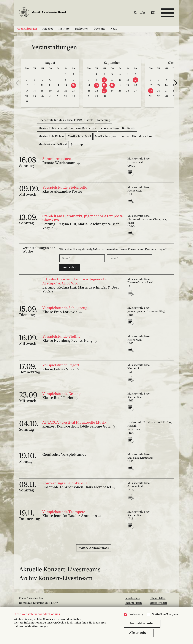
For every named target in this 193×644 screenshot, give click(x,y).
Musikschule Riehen (51, 136)
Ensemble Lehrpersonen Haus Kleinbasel (77, 487)
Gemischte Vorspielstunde (65, 455)
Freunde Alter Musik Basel (137, 136)
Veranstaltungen (27, 29)
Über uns (99, 29)
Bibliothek (82, 29)
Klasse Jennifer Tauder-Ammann (70, 516)
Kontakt (139, 13)
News (114, 29)
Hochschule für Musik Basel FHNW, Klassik (66, 120)
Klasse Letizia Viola (59, 369)
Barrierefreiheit (158, 603)
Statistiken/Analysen (165, 615)
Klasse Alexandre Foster (63, 192)
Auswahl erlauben (142, 624)
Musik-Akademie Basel (53, 145)
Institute (64, 29)
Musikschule (133, 598)
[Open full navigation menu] (167, 13)
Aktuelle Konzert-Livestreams (63, 570)
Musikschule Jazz (106, 136)
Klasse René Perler (58, 398)
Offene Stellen (157, 598)
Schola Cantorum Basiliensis (118, 128)
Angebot (48, 29)
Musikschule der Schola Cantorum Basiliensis (67, 128)
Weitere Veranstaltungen (94, 548)
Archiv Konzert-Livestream (59, 579)
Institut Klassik (134, 603)
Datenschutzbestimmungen (31, 626)
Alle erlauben (139, 633)
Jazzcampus (78, 145)
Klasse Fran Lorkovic (60, 312)
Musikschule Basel (79, 136)
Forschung (103, 120)
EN (153, 13)
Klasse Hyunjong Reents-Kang (68, 341)
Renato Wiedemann (59, 163)
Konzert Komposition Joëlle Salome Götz (77, 427)
